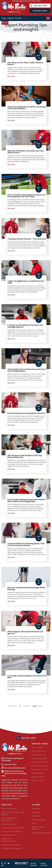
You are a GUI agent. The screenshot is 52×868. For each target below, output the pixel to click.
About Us (36, 812)
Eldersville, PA (38, 755)
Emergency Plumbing (12, 831)
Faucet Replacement (12, 848)
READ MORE (11, 76)
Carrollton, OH (39, 751)
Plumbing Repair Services (10, 819)
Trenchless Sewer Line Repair (13, 813)
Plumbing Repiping (41, 833)
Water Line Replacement (8, 840)
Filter (5, 23)
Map (3, 776)
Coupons (36, 816)
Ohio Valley (37, 748)
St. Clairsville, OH (40, 766)
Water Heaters (9, 824)
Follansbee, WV (39, 759)
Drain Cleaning (9, 809)
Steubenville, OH (40, 770)
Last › (35, 706)
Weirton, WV (38, 781)
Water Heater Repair (39, 828)
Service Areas (39, 820)
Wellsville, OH (38, 777)
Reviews (36, 809)
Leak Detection (9, 835)
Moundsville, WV (40, 762)
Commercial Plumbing (12, 828)
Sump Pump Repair (11, 845)
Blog (34, 823)
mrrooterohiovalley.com (13, 768)
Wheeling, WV (38, 773)
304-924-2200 (39, 6)
